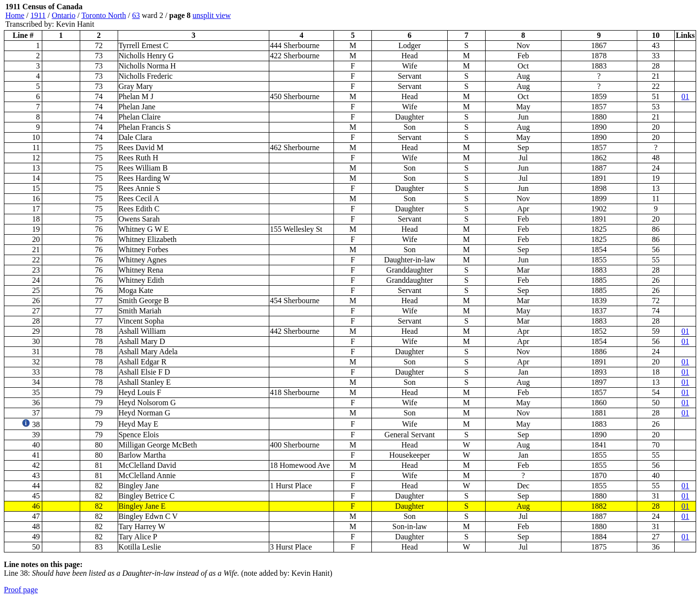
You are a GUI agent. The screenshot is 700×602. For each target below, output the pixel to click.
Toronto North (104, 15)
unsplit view (212, 15)
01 (685, 96)
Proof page (21, 590)
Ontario (63, 15)
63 (136, 15)
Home (15, 15)
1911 (38, 15)
